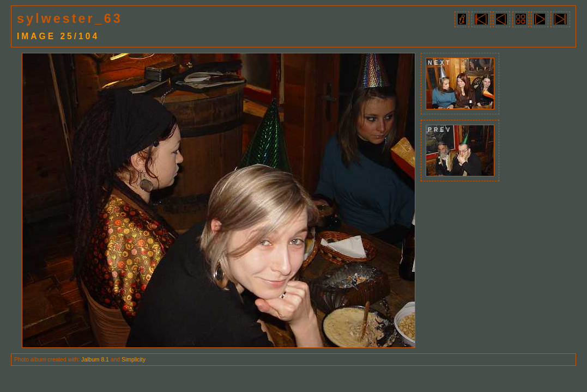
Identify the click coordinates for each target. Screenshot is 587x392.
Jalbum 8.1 (95, 360)
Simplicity (134, 360)
